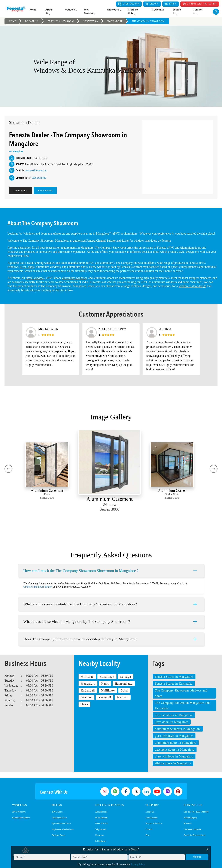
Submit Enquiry (190, 818)
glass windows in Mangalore (174, 736)
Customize (158, 10)
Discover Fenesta (110, 805)
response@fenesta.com (32, 170)
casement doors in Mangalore (175, 750)
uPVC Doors (57, 812)
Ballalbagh (107, 677)
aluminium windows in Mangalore (178, 729)
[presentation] (8, 469)
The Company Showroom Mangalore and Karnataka (182, 705)
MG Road (87, 677)
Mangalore (115, 21)
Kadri (105, 684)
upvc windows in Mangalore (174, 715)
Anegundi (105, 697)
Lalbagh (126, 677)
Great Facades (152, 818)
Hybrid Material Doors (61, 824)
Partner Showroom (61, 21)
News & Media (102, 824)
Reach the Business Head (194, 835)
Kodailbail (88, 690)
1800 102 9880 (35, 178)
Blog (148, 835)
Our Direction (16, 191)
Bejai (124, 690)
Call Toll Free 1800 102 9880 (196, 812)
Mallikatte (108, 690)
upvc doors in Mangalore (172, 722)
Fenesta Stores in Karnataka (174, 684)
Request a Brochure (154, 824)
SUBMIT (197, 857)
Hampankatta (124, 684)
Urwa (84, 704)
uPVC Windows (19, 812)
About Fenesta (101, 812)
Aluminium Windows (21, 818)
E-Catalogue (101, 841)
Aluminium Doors (59, 818)
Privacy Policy (138, 864)
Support (152, 805)
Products (70, 10)
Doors (57, 805)
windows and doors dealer (38, 582)
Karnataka (90, 21)
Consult (149, 829)
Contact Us (193, 805)
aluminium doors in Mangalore (176, 743)
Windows (19, 805)
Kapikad (123, 697)
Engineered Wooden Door (63, 829)
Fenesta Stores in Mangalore (174, 677)
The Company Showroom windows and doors (181, 693)
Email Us (188, 824)
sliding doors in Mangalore (173, 763)
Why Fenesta (101, 829)
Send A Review (41, 191)
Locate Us (32, 21)
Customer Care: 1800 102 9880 (199, 4)
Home (33, 10)
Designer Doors (58, 835)
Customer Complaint (193, 829)
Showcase (113, 10)
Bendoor (86, 697)
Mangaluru (88, 684)
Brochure (152, 4)
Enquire (170, 4)
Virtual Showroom (128, 4)
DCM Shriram (101, 818)
